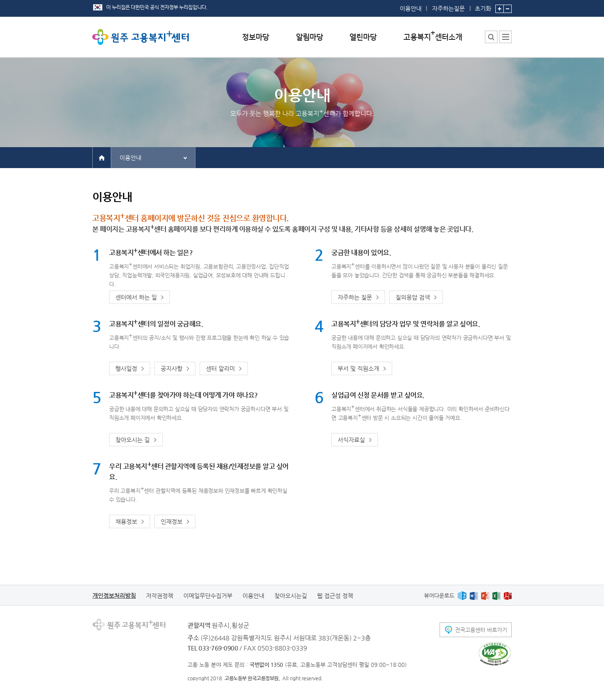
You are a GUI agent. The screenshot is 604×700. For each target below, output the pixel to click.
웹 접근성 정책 (335, 596)
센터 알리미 (220, 368)
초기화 (483, 6)
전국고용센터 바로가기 (481, 630)
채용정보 (126, 521)
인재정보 (172, 521)
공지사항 (172, 368)
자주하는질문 (448, 8)
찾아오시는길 (291, 596)
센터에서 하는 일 (136, 297)
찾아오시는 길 (133, 440)
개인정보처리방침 (114, 596)
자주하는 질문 (355, 297)
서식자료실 (351, 440)
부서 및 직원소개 (358, 368)
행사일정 (126, 368)
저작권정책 (160, 596)
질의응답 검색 (413, 297)
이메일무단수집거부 (208, 596)
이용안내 (411, 8)
